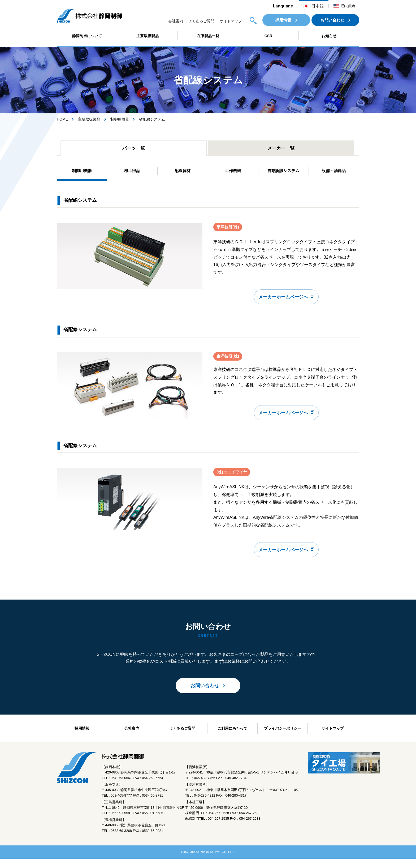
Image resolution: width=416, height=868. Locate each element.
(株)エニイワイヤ (233, 480)
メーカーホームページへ (283, 302)
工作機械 (233, 172)
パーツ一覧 (134, 149)
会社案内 (176, 21)
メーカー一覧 (281, 149)
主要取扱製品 (148, 36)
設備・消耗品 (334, 172)
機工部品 (132, 172)
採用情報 (283, 20)
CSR (268, 36)
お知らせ (329, 36)
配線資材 (183, 172)
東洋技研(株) (229, 230)
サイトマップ (231, 21)
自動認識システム (283, 172)
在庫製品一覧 (208, 36)
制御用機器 (120, 119)
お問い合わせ (332, 20)
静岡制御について (87, 36)
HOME (62, 119)
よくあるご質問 (201, 21)
